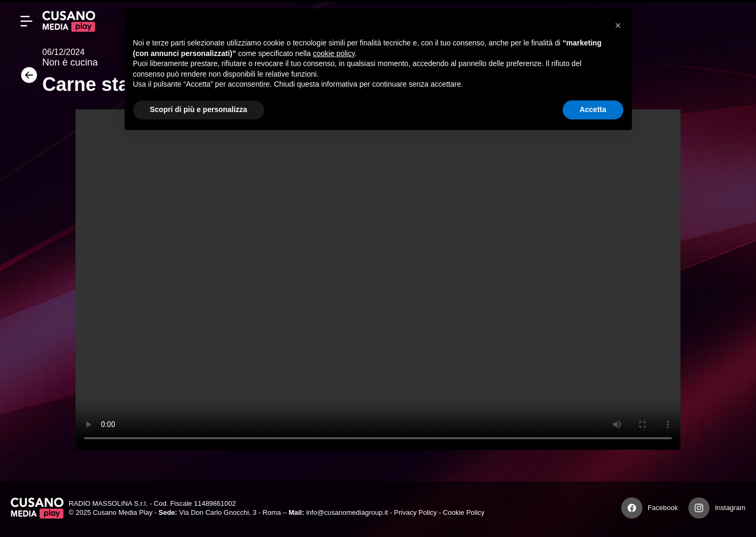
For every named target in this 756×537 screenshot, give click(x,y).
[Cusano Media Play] (69, 21)
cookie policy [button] (334, 53)
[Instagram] (699, 508)
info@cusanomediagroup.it (347, 512)
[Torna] (26, 78)
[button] (618, 25)
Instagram (730, 508)
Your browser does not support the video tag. (378, 280)
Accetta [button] (593, 109)
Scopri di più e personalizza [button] (199, 109)
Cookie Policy (464, 512)
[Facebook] (632, 508)
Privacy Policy (416, 512)
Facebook (663, 508)
